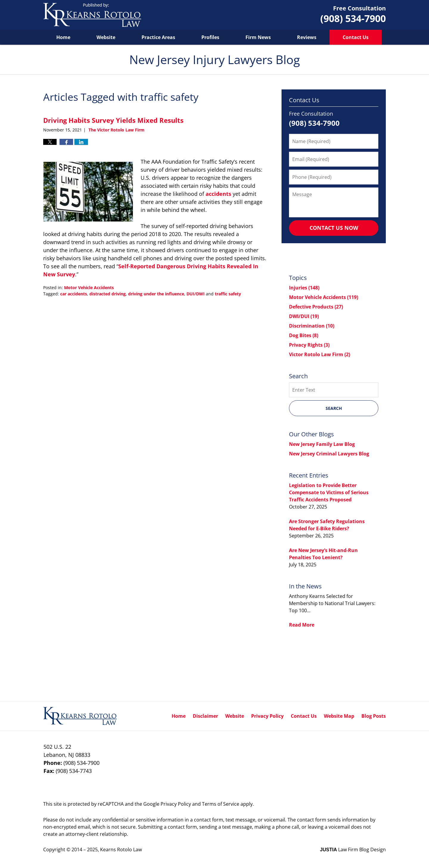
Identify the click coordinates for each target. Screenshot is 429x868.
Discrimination (312, 326)
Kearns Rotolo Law (121, 850)
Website (106, 37)
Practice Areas (158, 37)
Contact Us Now (334, 228)
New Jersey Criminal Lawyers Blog (329, 454)
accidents (218, 194)
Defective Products (316, 307)
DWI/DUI (304, 316)
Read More (302, 625)
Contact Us (356, 37)
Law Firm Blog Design (353, 850)
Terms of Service (221, 804)
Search (334, 408)
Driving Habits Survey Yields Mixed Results (113, 120)
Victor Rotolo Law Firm (320, 354)
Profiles (210, 37)
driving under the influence (156, 294)
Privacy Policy (267, 716)
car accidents (74, 294)
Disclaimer (205, 716)
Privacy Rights (309, 345)
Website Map (339, 716)
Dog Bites (304, 335)
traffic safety (228, 294)
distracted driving (108, 294)
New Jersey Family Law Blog (322, 444)
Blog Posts (374, 716)
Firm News (258, 37)
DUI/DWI (196, 294)
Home (63, 37)
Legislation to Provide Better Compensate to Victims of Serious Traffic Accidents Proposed (329, 492)
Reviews (307, 37)
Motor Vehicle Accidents (89, 287)
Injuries (304, 288)
